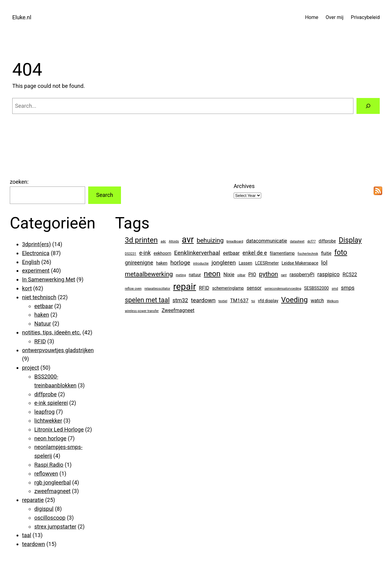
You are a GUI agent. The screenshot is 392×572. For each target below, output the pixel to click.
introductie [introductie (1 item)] (201, 263)
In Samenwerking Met (49, 279)
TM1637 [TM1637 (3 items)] (239, 301)
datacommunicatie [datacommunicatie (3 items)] (267, 241)
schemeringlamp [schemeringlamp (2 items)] (228, 288)
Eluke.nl (22, 17)
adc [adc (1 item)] (163, 241)
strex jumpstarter (55, 527)
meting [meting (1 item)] (181, 275)
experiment (36, 271)
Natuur (43, 324)
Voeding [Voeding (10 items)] (294, 300)
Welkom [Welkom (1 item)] (333, 301)
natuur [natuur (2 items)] (195, 275)
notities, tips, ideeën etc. (51, 332)
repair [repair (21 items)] (185, 287)
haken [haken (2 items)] (162, 263)
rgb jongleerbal (53, 482)
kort (27, 288)
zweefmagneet (52, 491)
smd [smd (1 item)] (335, 289)
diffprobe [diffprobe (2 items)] (327, 241)
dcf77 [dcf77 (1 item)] (312, 241)
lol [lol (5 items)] (324, 263)
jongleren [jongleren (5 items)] (224, 263)
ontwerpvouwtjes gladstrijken (58, 350)
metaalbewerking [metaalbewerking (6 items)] (149, 274)
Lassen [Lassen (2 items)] (245, 263)
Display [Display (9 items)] (350, 240)
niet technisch (39, 297)
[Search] (368, 106)
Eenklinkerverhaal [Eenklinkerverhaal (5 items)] (197, 253)
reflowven (46, 474)
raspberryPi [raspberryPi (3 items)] (302, 275)
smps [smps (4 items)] (348, 288)
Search (105, 195)
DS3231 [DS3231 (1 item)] (131, 254)
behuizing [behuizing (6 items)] (210, 240)
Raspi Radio (49, 465)
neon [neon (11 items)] (212, 274)
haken (42, 315)
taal (27, 535)
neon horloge (50, 438)
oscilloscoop (50, 518)
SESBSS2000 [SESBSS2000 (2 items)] (317, 288)
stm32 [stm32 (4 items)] (180, 300)
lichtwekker (48, 421)
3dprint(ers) (36, 244)
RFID (40, 341)
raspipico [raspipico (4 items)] (328, 274)
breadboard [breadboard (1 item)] (235, 241)
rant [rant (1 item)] (284, 275)
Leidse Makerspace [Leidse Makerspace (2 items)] (300, 263)
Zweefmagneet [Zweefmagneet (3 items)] (178, 310)
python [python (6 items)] (269, 274)
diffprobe (45, 394)
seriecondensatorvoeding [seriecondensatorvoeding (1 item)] (283, 289)
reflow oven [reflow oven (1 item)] (133, 289)
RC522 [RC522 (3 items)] (350, 275)
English (31, 262)
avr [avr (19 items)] (188, 239)
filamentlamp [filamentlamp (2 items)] (282, 253)
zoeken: (19, 182)
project (30, 368)
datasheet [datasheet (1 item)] (297, 241)
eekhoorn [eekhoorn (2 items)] (163, 253)
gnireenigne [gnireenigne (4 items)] (139, 263)
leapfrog (44, 412)
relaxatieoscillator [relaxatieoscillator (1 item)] (157, 289)
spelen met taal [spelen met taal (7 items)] (147, 300)
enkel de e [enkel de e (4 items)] (255, 253)
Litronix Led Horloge (59, 429)
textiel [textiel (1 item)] (223, 301)
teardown (34, 544)
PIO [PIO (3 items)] (252, 275)
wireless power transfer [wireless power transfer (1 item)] (142, 311)
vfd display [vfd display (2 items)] (268, 301)
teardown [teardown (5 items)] (203, 300)
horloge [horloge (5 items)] (180, 263)
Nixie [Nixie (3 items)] (229, 275)
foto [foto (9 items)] (341, 252)
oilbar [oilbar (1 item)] (241, 275)
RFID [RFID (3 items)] (204, 288)
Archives (244, 186)
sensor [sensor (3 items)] (254, 288)
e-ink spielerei (51, 403)
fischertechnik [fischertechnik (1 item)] (308, 254)
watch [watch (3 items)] (317, 301)
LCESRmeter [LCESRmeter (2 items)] (267, 263)
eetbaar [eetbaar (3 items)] (231, 253)
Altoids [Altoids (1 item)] (174, 241)
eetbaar (44, 306)
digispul (44, 509)
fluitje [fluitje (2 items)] (326, 253)
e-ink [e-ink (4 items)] (145, 253)
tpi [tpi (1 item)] (253, 301)
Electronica (36, 253)
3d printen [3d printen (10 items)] (141, 240)
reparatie (33, 500)
